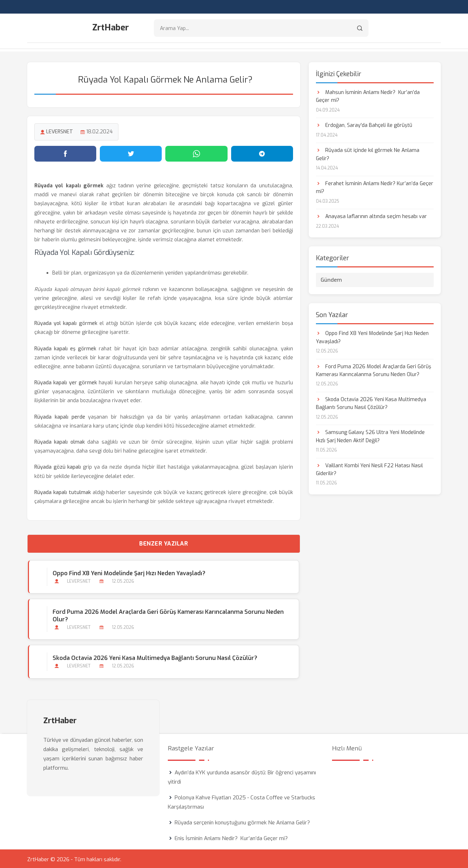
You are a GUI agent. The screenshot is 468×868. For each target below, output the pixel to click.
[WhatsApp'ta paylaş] (196, 153)
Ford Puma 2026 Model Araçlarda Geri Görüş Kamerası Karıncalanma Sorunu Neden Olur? (167, 615)
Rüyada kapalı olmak (60, 441)
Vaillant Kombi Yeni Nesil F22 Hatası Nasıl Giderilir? (369, 468)
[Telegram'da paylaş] (262, 153)
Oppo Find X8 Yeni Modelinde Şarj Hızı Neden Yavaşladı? (128, 572)
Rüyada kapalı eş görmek (65, 347)
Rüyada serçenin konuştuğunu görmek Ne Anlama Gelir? (242, 821)
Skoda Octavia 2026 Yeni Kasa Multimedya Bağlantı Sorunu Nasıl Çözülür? (154, 657)
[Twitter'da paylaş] (131, 153)
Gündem (331, 279)
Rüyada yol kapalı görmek (66, 322)
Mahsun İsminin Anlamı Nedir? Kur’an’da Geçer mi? (368, 95)
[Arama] (360, 29)
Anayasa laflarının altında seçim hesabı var (371, 215)
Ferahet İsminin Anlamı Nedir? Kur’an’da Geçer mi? (375, 186)
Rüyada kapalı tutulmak (63, 491)
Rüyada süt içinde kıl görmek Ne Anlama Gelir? (368, 153)
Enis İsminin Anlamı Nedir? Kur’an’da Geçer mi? (231, 837)
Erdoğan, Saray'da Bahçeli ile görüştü (364, 124)
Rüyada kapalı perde (60, 416)
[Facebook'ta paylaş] (65, 153)
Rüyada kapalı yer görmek (66, 382)
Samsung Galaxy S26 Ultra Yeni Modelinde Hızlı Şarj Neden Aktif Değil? (370, 435)
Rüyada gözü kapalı (58, 466)
